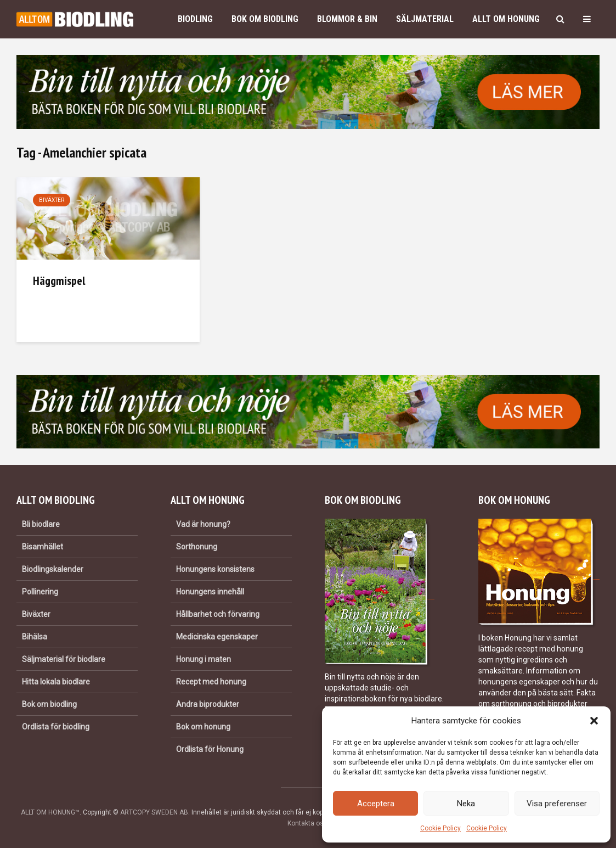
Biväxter (52, 200)
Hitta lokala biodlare (56, 682)
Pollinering (40, 592)
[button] (594, 721)
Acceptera (376, 804)
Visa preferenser (557, 804)
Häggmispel (59, 280)
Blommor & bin (347, 19)
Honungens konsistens (215, 569)
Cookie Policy (440, 828)
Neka (466, 804)
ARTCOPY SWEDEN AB (154, 812)
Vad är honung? (203, 524)
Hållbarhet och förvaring (218, 614)
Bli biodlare (41, 524)
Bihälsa (35, 637)
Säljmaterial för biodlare (64, 659)
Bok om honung (203, 727)
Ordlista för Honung (210, 749)
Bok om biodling (265, 19)
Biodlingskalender (53, 569)
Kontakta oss (307, 823)
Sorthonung (197, 547)
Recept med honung (211, 682)
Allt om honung (506, 19)
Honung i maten (204, 659)
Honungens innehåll (210, 592)
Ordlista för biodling (56, 727)
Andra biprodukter (208, 704)
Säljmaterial (425, 19)
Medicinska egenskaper (217, 637)
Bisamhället (43, 547)
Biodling (195, 19)
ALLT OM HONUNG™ (50, 812)
